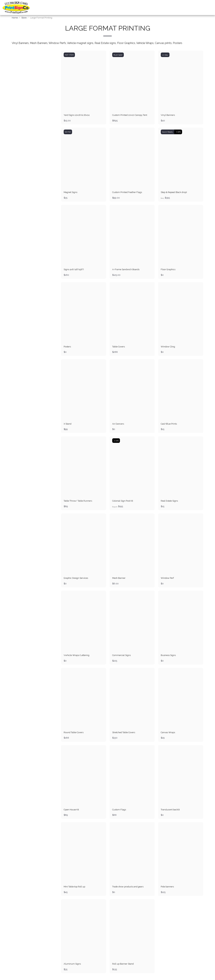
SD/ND (68, 132)
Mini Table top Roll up (75, 887)
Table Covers (119, 347)
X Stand (68, 424)
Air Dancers (118, 424)
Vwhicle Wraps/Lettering (77, 655)
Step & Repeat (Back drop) (174, 192)
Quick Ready (167, 132)
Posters (67, 347)
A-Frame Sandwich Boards (126, 269)
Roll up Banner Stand (123, 964)
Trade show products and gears (128, 887)
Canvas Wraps (168, 732)
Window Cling (168, 347)
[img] (84, 81)
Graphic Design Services (76, 578)
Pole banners (167, 887)
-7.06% (178, 132)
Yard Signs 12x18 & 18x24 (77, 115)
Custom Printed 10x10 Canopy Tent (130, 115)
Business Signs (168, 655)
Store (24, 18)
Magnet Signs (70, 192)
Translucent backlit (170, 810)
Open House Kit (71, 810)
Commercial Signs (122, 655)
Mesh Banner (119, 578)
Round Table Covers (74, 732)
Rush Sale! (118, 55)
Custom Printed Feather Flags (127, 192)
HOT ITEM (69, 55)
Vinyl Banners (168, 115)
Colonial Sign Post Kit (123, 501)
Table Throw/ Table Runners (78, 501)
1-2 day (165, 55)
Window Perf (167, 578)
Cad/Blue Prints (169, 424)
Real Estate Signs (169, 501)
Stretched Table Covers (124, 732)
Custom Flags (119, 810)
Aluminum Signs (72, 964)
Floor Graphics (168, 269)
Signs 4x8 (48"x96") (74, 269)
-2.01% (116, 441)
